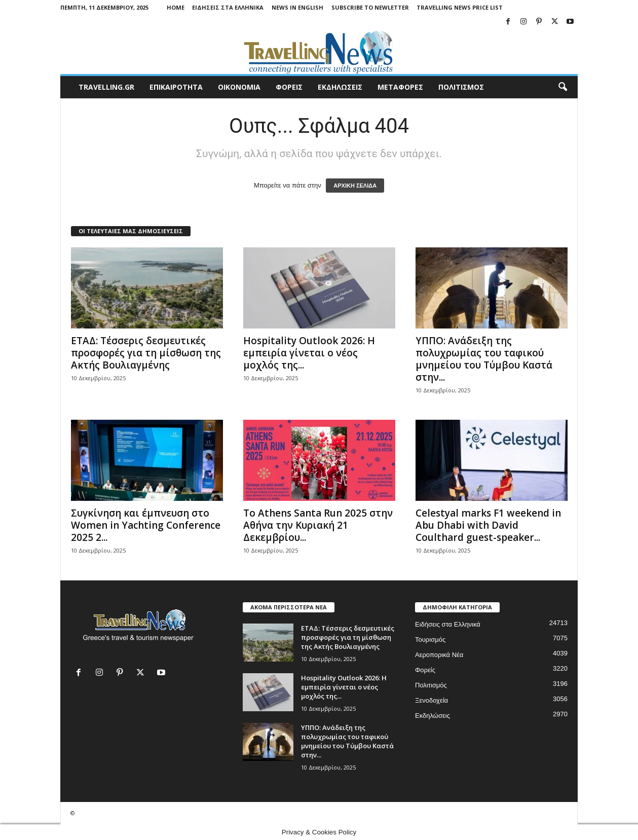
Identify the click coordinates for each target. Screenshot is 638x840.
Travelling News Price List (460, 7)
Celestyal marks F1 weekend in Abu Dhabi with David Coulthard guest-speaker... (488, 525)
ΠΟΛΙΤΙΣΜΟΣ (461, 87)
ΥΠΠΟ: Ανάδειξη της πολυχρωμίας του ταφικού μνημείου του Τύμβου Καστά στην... (484, 359)
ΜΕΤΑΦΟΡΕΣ (400, 87)
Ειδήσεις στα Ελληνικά (228, 7)
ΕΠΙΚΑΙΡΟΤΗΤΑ (176, 87)
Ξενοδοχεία (431, 700)
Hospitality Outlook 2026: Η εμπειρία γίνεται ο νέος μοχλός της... (309, 353)
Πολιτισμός (431, 685)
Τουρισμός (430, 640)
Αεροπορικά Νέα (439, 655)
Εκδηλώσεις (433, 716)
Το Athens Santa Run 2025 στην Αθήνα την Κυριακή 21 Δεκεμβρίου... (318, 525)
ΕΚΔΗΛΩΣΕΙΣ (340, 87)
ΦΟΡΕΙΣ (289, 87)
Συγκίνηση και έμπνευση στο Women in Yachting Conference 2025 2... (146, 525)
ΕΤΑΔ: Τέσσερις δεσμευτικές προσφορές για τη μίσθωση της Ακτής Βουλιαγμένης (146, 353)
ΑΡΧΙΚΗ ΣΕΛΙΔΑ (355, 186)
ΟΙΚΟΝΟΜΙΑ (239, 87)
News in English (297, 7)
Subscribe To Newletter (370, 7)
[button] (562, 87)
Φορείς (425, 670)
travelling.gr (106, 87)
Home (176, 7)
